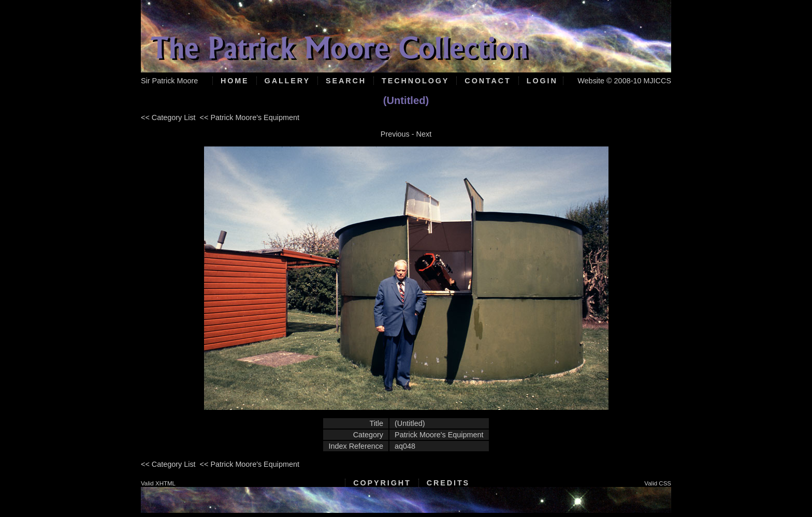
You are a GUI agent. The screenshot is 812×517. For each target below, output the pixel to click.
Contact (488, 81)
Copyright (382, 483)
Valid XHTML (158, 483)
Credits (448, 483)
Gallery (287, 81)
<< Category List (168, 117)
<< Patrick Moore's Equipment (250, 117)
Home (235, 81)
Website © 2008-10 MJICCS (624, 81)
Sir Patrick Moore (169, 81)
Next (424, 134)
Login (542, 81)
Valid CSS (658, 483)
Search (346, 81)
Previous (395, 134)
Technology (415, 81)
